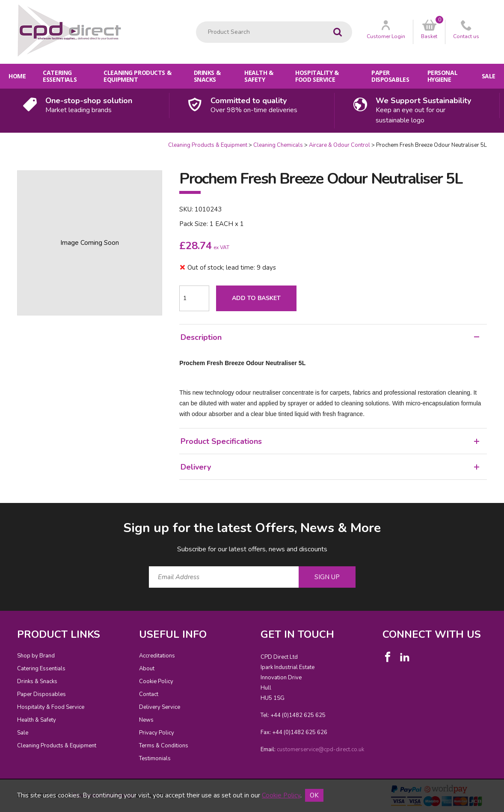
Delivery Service (160, 707)
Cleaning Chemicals (278, 145)
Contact (149, 694)
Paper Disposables (390, 76)
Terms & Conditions (164, 746)
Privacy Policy (157, 733)
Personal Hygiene (443, 76)
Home (17, 76)
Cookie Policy (156, 681)
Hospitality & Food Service (317, 76)
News (146, 720)
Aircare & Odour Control (339, 145)
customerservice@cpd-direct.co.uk (320, 750)
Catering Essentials (60, 76)
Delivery (330, 467)
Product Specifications (330, 441)
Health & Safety (259, 76)
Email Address (0, 513)
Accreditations (157, 656)
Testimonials (155, 758)
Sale (489, 76)
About (147, 669)
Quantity (0, 141)
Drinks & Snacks (207, 76)
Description (330, 337)
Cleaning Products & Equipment (137, 76)
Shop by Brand (36, 656)
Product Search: (196, 22)
